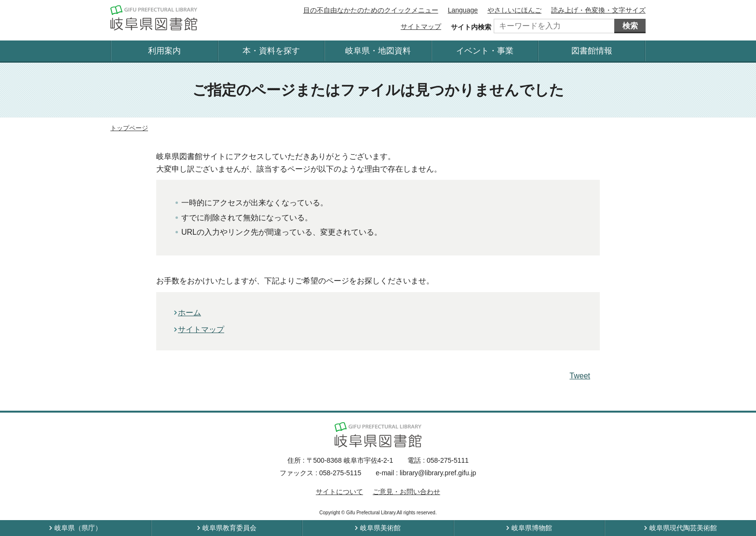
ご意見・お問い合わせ (406, 492)
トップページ (129, 128)
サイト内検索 (471, 27)
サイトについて (339, 492)
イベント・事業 (485, 51)
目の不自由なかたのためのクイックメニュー (371, 10)
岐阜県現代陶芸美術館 (683, 528)
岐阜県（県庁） (78, 528)
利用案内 (164, 51)
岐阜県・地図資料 (378, 51)
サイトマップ (421, 27)
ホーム (189, 313)
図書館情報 (592, 51)
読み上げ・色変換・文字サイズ (598, 10)
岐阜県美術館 (380, 528)
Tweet (580, 376)
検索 (630, 26)
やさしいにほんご (514, 10)
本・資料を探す (271, 51)
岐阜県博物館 (532, 528)
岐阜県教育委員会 (229, 528)
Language (463, 10)
